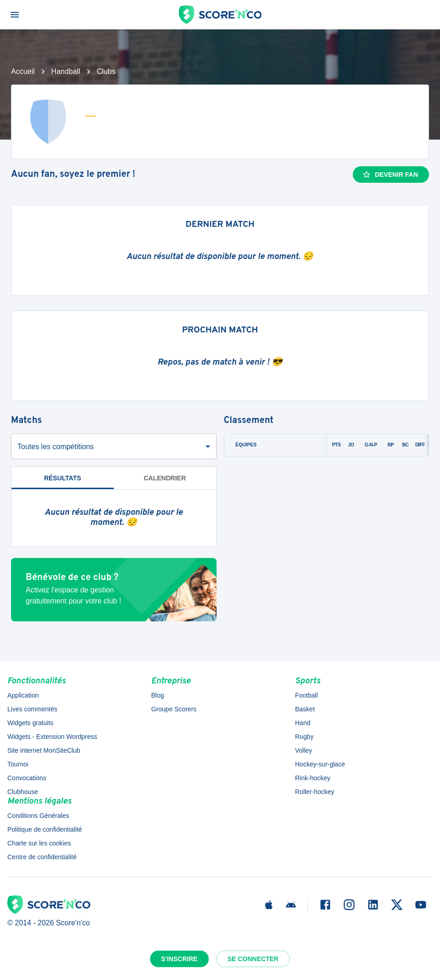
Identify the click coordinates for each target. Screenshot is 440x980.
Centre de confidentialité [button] (42, 857)
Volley (304, 750)
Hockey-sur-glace (320, 764)
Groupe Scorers (174, 709)
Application (23, 695)
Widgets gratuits (30, 723)
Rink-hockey (313, 778)
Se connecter (253, 959)
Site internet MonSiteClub (44, 750)
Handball (66, 71)
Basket (305, 709)
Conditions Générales (38, 816)
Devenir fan (390, 175)
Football (306, 695)
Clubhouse (23, 792)
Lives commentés (32, 709)
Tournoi (18, 764)
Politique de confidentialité (45, 829)
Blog (158, 695)
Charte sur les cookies (39, 843)
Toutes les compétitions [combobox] (56, 447)
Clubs (106, 71)
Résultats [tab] (63, 478)
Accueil (23, 71)
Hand (303, 723)
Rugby (304, 737)
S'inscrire (179, 959)
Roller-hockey (315, 792)
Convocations (27, 778)
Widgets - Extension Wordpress (52, 737)
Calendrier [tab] (165, 478)
